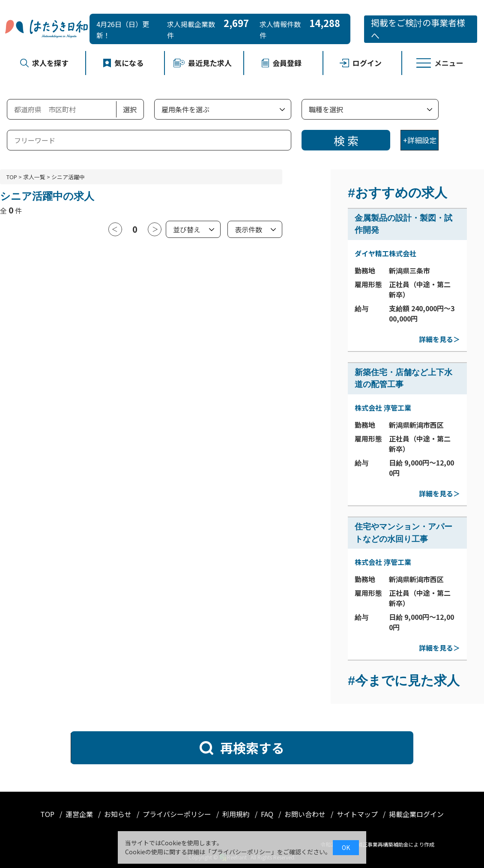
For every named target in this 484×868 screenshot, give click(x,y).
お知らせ (119, 814)
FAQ (268, 814)
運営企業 (80, 814)
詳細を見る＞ (439, 339)
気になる (123, 63)
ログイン (361, 63)
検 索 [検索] (346, 140)
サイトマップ (358, 814)
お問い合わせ (306, 814)
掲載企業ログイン (416, 814)
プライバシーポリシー (178, 814)
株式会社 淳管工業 (383, 408)
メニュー (440, 63)
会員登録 (281, 63)
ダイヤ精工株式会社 (385, 253)
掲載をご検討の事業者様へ (418, 29)
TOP (12, 177)
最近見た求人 (203, 63)
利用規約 (237, 814)
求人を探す (44, 63)
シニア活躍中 (68, 177)
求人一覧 (34, 177)
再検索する (242, 748)
